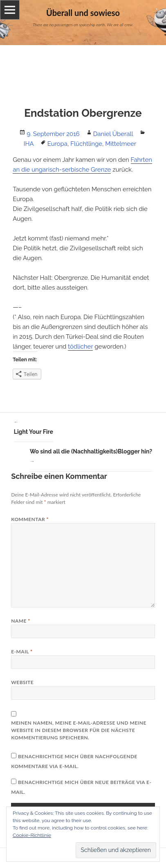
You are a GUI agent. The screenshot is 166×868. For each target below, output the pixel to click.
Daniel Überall (113, 134)
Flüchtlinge (86, 144)
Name (21, 621)
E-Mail (22, 652)
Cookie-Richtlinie (32, 835)
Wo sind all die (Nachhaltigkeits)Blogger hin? (91, 457)
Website (22, 682)
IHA (29, 144)
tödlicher (80, 347)
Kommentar (30, 519)
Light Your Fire (34, 426)
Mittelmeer (121, 144)
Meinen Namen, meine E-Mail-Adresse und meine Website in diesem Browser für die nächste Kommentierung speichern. (79, 730)
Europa (57, 144)
